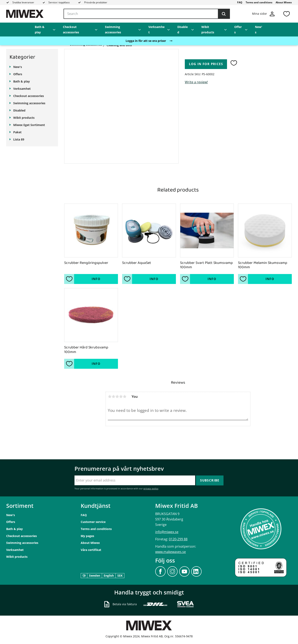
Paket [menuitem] (17, 132)
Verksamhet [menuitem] (156, 30)
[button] (286, 14)
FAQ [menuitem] (240, 2)
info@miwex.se (167, 532)
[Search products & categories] (147, 14)
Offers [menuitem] (238, 30)
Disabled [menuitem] (183, 30)
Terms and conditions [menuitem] (259, 2)
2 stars (113, 397)
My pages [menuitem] (87, 536)
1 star (110, 397)
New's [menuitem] (259, 30)
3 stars (117, 397)
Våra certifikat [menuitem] (91, 550)
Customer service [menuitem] (93, 522)
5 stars (125, 397)
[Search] (224, 14)
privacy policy (151, 488)
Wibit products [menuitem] (208, 30)
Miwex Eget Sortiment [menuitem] (29, 125)
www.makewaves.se (171, 552)
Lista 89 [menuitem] (19, 139)
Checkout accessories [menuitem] (71, 30)
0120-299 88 (178, 539)
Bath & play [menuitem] (40, 30)
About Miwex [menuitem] (284, 2)
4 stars (121, 397)
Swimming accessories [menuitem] (113, 30)
